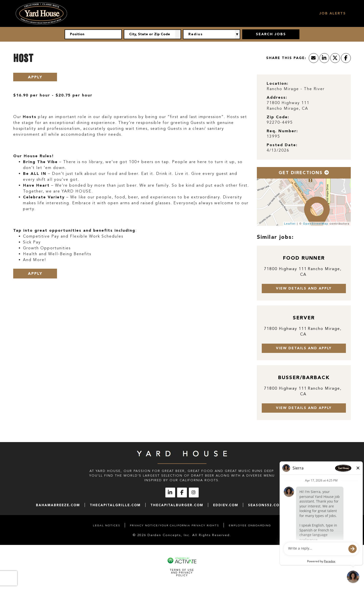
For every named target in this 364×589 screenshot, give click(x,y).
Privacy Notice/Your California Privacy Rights (174, 525)
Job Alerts (333, 13)
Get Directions (304, 173)
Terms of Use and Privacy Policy (182, 573)
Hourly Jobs (190, 13)
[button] (178, 34)
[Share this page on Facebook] (346, 58)
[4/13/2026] (304, 150)
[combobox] (152, 34)
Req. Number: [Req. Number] (282, 131)
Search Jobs (297, 13)
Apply (35, 77)
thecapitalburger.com (177, 505)
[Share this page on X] (335, 58)
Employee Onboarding (250, 525)
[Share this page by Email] (314, 58)
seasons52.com (265, 505)
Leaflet (290, 224)
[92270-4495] (304, 123)
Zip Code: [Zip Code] (278, 117)
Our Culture (153, 13)
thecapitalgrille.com (115, 505)
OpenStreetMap (316, 224)
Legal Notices (107, 525)
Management (227, 13)
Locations (263, 13)
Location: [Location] (278, 83)
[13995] (304, 137)
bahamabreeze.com (58, 505)
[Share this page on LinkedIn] (324, 58)
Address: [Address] (277, 97)
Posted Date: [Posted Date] (282, 145)
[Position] (93, 34)
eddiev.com (226, 505)
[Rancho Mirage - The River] (304, 89)
